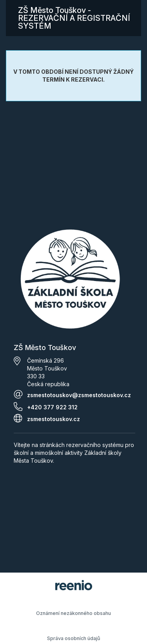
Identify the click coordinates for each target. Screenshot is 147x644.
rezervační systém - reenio (74, 585)
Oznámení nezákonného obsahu (73, 613)
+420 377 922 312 (52, 407)
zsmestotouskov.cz (54, 419)
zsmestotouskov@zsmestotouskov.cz (79, 395)
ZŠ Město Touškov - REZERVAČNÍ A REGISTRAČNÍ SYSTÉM (74, 18)
